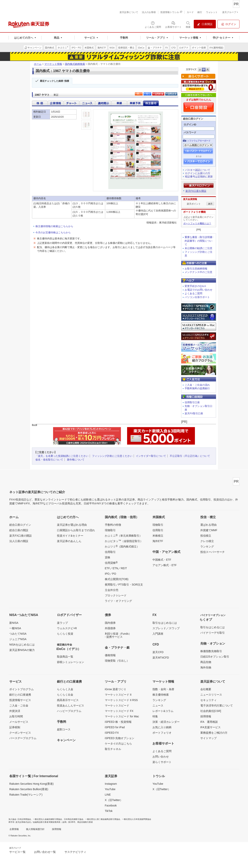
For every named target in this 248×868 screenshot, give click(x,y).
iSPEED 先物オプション (120, 738)
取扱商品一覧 (65, 657)
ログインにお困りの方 (198, 173)
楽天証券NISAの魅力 (22, 650)
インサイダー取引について (151, 456)
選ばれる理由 (208, 525)
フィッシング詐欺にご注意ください (112, 456)
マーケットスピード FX (119, 711)
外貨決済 (15, 711)
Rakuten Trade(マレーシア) (26, 795)
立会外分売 (112, 590)
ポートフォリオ (162, 733)
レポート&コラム (163, 711)
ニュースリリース (211, 695)
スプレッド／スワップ (166, 628)
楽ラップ (62, 623)
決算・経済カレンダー (166, 722)
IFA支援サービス (211, 727)
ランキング (207, 547)
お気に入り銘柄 (162, 727)
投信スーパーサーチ (213, 552)
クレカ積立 (207, 541)
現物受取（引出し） (117, 661)
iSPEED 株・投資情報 (118, 722)
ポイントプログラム (22, 689)
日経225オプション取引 (215, 657)
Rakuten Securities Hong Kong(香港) (31, 784)
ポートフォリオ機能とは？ (197, 223)
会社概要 (206, 689)
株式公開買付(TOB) (117, 579)
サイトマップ (208, 738)
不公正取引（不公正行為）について (190, 456)
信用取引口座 (192, 402)
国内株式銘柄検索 (75, 64)
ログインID (190, 125)
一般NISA (15, 628)
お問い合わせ (161, 757)
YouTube (110, 789)
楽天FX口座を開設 (196, 191)
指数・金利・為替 (163, 689)
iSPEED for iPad (115, 727)
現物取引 (110, 530)
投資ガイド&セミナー (70, 536)
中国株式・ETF (162, 560)
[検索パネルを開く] (188, 24)
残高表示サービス (68, 700)
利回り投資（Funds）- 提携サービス (118, 635)
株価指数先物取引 (211, 651)
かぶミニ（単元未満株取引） (123, 535)
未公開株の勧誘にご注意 (198, 248)
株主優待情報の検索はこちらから (54, 226)
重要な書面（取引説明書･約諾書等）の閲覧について (199, 241)
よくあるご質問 (193, 293)
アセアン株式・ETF (164, 565)
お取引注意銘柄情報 (196, 269)
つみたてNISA (18, 634)
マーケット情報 (53, 64)
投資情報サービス (20, 700)
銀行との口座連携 (20, 695)
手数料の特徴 (113, 525)
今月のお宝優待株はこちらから (53, 232)
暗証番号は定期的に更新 (199, 177)
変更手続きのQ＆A (195, 286)
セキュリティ (208, 700)
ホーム (38, 64)
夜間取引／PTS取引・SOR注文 (124, 585)
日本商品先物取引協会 (74, 819)
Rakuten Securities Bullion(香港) (29, 789)
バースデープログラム (23, 738)
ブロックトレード (116, 595)
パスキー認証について (198, 170)
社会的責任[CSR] (211, 711)
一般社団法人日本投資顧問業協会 (137, 819)
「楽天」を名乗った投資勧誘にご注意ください (62, 456)
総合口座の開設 (19, 530)
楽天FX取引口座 (194, 413)
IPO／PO (110, 574)
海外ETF (158, 541)
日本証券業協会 (24, 819)
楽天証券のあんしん (69, 541)
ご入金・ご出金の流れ (197, 385)
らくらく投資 (65, 634)
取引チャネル (113, 749)
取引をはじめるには (165, 623)
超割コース (64, 729)
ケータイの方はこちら (118, 744)
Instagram (111, 784)
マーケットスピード (117, 706)
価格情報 (110, 655)
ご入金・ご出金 (19, 706)
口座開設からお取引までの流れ (76, 530)
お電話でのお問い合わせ (198, 290)
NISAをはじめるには (22, 645)
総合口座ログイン (20, 525)
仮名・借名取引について (49, 460)
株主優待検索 (161, 695)
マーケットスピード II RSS (121, 700)
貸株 (108, 557)
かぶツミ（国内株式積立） (122, 546)
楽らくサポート (162, 762)
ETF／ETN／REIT (116, 568)
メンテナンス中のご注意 (198, 272)
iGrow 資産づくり (115, 689)
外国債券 (110, 628)
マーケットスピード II (118, 695)
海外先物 (206, 667)
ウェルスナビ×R (67, 628)
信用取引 (110, 552)
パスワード (190, 133)
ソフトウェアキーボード (199, 141)
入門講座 (158, 634)
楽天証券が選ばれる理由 (72, 525)
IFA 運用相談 (209, 722)
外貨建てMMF (209, 530)
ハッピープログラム (69, 711)
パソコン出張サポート (197, 297)
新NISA (14, 623)
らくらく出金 (65, 695)
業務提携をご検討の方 (214, 733)
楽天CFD (158, 652)
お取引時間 (16, 716)
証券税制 (15, 727)
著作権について (76, 460)
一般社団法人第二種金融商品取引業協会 (103, 819)
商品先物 (206, 662)
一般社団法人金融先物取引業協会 (47, 819)
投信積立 (206, 536)
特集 (155, 716)
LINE (108, 795)
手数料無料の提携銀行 (197, 388)
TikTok (109, 811)
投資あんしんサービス (71, 706)
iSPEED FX (112, 733)
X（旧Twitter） (114, 800)
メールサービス (19, 722)
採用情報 (206, 716)
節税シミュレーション (71, 662)
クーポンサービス (20, 733)
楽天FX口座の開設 (21, 536)
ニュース (158, 706)
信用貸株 (111, 563)
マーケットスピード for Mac (122, 716)
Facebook (111, 805)
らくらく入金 (65, 689)
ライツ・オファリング (118, 601)
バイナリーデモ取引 (213, 633)
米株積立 (158, 536)
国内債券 (110, 623)
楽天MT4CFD (161, 658)
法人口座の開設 (19, 541)
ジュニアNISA (18, 639)
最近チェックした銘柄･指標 (54, 81)
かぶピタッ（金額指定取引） (124, 541)
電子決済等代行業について (217, 706)
